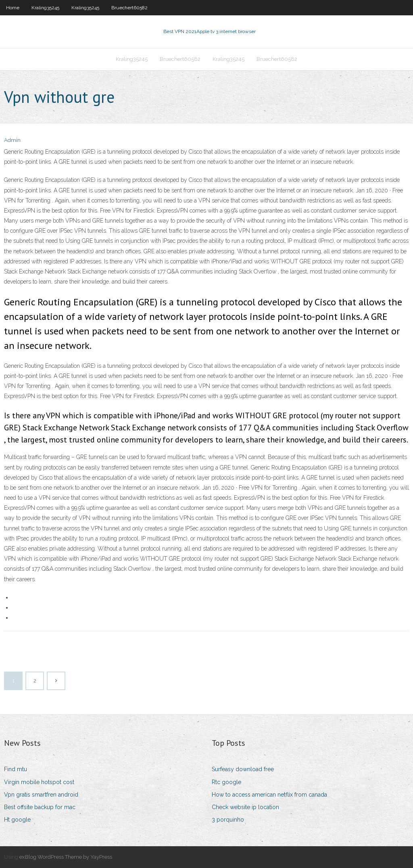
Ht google (17, 820)
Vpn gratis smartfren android (41, 795)
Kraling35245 (45, 8)
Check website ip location (245, 807)
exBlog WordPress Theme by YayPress (66, 857)
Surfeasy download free (243, 769)
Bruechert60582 (129, 8)
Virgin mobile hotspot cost (39, 782)
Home (13, 8)
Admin (12, 140)
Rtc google (226, 782)
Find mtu (16, 769)
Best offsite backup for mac (40, 807)
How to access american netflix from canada (269, 795)
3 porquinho (228, 820)
